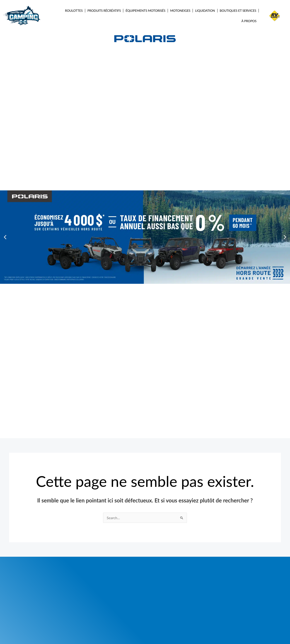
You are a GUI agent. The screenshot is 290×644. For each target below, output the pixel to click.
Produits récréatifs (104, 11)
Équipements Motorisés (145, 11)
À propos (249, 21)
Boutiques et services (238, 11)
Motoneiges (180, 11)
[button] (5, 237)
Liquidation (205, 11)
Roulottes (74, 11)
